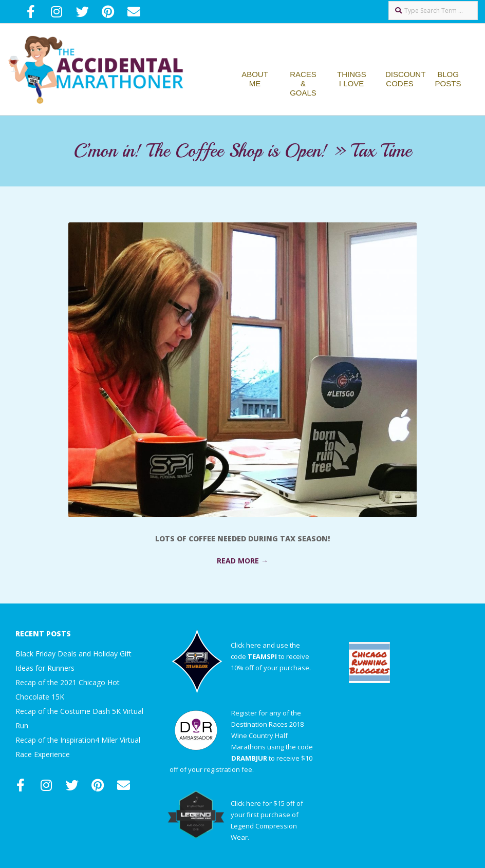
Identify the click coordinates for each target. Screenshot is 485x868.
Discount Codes (405, 79)
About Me (255, 79)
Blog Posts (448, 79)
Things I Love (352, 79)
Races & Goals (303, 83)
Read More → (242, 561)
